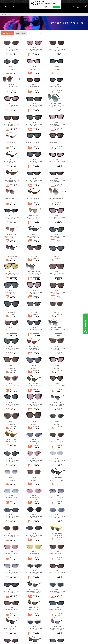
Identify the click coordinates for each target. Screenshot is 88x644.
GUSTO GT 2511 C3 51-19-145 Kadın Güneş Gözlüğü (55, 317)
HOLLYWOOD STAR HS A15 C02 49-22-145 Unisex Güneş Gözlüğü (77, 317)
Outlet (10, 628)
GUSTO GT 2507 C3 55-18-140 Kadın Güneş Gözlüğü (55, 419)
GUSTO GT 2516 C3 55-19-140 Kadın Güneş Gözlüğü (11, 214)
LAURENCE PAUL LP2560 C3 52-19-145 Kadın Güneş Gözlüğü (77, 501)
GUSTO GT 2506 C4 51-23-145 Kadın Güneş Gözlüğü (11, 440)
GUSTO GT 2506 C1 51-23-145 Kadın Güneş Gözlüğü (77, 440)
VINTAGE (55, 68)
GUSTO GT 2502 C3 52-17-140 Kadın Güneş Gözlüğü (55, 522)
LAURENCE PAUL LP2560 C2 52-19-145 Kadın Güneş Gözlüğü (33, 522)
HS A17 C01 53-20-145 (11, 460)
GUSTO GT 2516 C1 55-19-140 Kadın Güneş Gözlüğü (77, 214)
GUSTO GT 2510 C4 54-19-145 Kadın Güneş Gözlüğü (55, 337)
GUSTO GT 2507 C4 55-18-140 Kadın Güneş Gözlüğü (33, 419)
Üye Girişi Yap (41, 620)
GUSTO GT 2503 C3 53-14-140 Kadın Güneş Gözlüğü (33, 501)
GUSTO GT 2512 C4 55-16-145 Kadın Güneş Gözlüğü (11, 296)
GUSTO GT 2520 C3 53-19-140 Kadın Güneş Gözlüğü (33, 70)
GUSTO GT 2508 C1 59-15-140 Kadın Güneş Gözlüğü (55, 399)
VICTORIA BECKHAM (77, 88)
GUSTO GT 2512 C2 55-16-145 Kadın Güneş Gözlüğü (77, 296)
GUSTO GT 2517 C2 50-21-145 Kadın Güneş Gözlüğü (77, 152)
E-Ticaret (40, 642)
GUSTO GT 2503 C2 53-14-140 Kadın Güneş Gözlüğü (55, 501)
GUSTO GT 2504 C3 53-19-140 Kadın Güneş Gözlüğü (33, 481)
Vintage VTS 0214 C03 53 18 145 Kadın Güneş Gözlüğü (55, 70)
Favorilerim (40, 628)
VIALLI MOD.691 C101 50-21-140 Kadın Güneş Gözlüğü (55, 132)
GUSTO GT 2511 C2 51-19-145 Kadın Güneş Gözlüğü (11, 337)
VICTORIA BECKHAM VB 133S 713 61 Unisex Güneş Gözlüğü (33, 235)
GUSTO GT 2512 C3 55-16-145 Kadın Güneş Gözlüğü (55, 296)
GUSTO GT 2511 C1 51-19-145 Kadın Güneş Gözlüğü (33, 337)
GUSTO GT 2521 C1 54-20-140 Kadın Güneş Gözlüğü (77, 50)
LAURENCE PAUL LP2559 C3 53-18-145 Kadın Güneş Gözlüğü (33, 542)
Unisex (31, 11)
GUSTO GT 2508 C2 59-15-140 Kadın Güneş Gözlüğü (33, 399)
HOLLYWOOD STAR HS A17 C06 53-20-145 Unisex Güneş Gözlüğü (33, 296)
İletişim (25, 620)
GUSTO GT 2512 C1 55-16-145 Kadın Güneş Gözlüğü (11, 317)
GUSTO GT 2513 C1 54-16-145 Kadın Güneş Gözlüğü (55, 276)
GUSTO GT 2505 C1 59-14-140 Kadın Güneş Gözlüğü (11, 481)
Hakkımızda (26, 618)
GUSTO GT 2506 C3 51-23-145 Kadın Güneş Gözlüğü (33, 440)
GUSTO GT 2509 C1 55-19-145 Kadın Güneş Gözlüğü (55, 378)
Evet (56, 7)
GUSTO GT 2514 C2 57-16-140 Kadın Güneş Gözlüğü (33, 255)
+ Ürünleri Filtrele (7, 33)
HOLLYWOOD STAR (33, 294)
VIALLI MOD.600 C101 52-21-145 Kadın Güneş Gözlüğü (77, 193)
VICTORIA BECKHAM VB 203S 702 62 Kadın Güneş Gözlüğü (77, 276)
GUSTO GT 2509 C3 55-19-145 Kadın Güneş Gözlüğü (11, 378)
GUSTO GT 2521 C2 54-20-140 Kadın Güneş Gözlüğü (55, 50)
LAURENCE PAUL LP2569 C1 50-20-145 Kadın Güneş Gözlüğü (77, 337)
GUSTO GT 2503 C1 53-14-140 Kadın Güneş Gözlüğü (11, 522)
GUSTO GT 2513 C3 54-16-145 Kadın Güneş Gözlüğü (11, 276)
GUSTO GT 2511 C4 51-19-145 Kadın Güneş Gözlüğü (33, 317)
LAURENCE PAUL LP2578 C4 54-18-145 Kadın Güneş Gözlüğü (11, 173)
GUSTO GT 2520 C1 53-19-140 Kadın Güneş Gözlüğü (11, 91)
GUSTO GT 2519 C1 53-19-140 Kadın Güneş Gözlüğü (33, 111)
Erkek (25, 11)
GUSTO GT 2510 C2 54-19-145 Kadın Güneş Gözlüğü (33, 358)
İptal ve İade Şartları (27, 628)
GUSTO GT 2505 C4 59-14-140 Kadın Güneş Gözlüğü (33, 460)
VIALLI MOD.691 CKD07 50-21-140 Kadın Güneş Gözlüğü (33, 173)
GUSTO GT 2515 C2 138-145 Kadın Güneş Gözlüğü (55, 235)
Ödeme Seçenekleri (27, 626)
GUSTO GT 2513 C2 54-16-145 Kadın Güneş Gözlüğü (33, 276)
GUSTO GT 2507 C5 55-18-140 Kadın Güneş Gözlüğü (11, 419)
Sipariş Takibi (41, 622)
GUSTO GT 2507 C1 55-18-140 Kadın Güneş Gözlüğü (77, 419)
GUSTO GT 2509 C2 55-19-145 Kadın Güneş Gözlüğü (33, 378)
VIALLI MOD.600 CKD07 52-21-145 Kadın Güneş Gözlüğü (33, 152)
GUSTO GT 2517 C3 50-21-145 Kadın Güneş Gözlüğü (55, 152)
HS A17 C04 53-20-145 (77, 357)
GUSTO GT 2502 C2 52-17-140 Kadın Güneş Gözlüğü (11, 542)
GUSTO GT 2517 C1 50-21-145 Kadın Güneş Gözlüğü (77, 173)
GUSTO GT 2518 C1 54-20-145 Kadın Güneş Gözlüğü (77, 132)
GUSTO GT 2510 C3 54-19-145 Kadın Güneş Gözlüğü (11, 358)
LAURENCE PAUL (11, 170)
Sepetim (40, 626)
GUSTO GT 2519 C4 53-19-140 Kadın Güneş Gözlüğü (33, 91)
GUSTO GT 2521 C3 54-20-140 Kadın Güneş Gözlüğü (33, 50)
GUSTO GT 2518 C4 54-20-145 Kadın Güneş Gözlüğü (55, 111)
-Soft (37, 642)
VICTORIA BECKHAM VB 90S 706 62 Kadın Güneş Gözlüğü (77, 91)
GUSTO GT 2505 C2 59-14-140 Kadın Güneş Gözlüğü (77, 460)
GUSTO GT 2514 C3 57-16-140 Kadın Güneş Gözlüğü (11, 255)
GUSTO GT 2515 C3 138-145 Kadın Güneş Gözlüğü (11, 235)
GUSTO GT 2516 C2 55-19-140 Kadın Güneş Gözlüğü (55, 214)
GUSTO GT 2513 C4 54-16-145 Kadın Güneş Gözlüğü (77, 255)
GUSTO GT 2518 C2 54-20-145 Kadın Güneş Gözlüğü (33, 132)
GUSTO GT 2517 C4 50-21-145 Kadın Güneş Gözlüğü (11, 152)
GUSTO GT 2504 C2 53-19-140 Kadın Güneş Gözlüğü (55, 481)
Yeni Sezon (50, 11)
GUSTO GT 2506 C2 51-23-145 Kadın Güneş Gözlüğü (55, 440)
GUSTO (11, 47)
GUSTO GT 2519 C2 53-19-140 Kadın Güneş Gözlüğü (11, 111)
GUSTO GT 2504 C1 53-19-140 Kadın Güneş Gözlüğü (77, 481)
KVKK (24, 622)
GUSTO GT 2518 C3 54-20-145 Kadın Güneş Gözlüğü (11, 132)
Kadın (19, 11)
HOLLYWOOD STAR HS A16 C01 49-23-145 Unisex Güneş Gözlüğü (11, 501)
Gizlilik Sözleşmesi (27, 624)
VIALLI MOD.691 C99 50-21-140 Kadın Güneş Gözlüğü (77, 111)
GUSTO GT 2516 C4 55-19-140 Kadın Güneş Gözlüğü (33, 193)
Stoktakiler (30, 33)
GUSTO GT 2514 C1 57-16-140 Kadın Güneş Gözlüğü (55, 255)
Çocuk (10, 626)
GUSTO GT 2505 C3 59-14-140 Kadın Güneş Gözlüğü (55, 460)
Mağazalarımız (67, 11)
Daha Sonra (49, 7)
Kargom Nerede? (41, 624)
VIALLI (77, 109)
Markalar (58, 11)
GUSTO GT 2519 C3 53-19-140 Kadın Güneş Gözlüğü (55, 91)
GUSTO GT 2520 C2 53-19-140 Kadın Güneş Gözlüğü (77, 70)
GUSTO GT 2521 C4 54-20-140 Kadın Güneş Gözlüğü (11, 50)
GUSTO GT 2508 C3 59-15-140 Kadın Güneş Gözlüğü (11, 399)
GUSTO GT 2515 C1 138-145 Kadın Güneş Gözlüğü (77, 235)
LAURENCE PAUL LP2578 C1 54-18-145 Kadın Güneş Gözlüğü (33, 214)
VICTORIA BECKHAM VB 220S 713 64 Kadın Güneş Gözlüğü (55, 173)
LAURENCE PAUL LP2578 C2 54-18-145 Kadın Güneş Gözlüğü (55, 193)
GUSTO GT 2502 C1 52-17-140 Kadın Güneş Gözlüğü (55, 542)
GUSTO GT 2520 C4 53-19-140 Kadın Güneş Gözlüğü (11, 70)
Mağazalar (11, 630)
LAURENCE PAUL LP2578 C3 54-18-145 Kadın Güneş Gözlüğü (11, 193)
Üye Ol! (39, 618)
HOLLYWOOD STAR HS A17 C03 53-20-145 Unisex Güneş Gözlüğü (77, 399)
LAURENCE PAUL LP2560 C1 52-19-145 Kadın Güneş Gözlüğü (77, 522)
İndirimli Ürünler (40, 11)
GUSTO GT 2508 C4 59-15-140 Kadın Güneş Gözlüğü (77, 378)
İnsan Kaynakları (27, 630)
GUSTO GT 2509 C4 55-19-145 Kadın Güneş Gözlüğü (55, 358)
